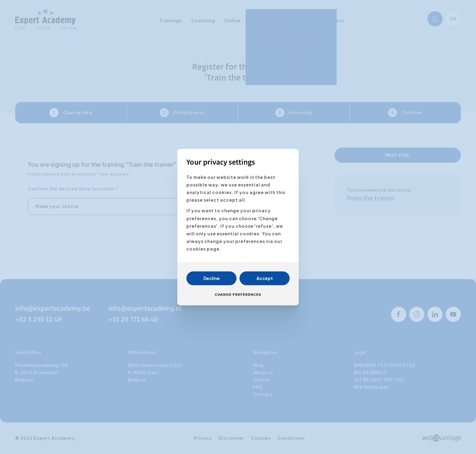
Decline (212, 278)
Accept (265, 278)
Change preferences (238, 294)
